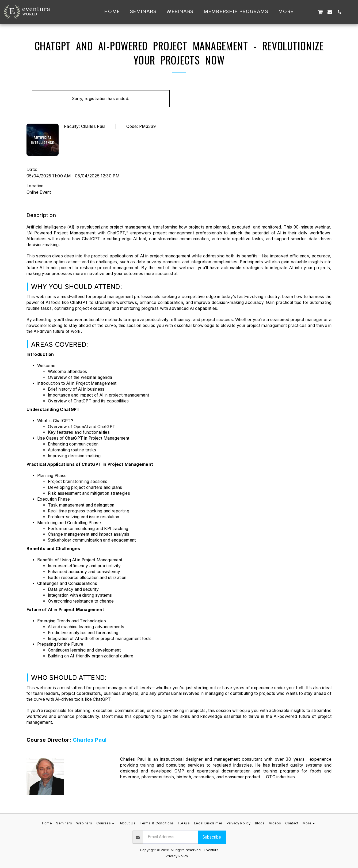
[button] (310, 12)
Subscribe (212, 837)
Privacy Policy (177, 856)
